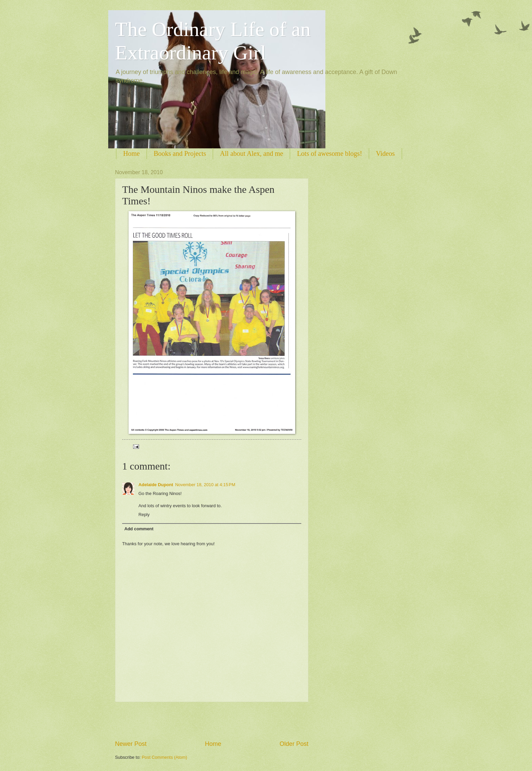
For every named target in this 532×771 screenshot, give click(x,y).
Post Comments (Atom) (165, 757)
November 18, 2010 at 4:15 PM (205, 485)
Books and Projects (180, 153)
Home (131, 153)
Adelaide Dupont (156, 485)
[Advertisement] (212, 721)
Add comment (139, 529)
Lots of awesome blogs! (329, 153)
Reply (144, 515)
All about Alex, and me (251, 153)
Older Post (294, 744)
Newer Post (131, 744)
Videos (385, 153)
